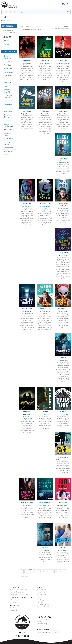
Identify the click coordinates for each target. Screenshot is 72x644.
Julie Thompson (28, 114)
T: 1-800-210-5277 (43, 619)
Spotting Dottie (45, 204)
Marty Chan (28, 311)
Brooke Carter (64, 161)
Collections (41, 592)
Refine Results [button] (8, 26)
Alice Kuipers (64, 360)
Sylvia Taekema (64, 505)
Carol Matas (64, 208)
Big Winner (63, 502)
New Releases (42, 590)
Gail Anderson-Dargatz (46, 207)
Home (3, 21)
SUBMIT (57, 632)
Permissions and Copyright (19, 594)
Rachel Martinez (29, 314)
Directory (13, 602)
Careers (40, 602)
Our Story (41, 600)
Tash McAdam (46, 415)
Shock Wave (63, 111)
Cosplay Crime (63, 309)
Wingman (45, 548)
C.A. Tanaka (28, 505)
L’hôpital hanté (27, 309)
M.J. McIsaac (46, 63)
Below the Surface (45, 502)
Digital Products (43, 594)
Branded (63, 548)
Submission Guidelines (17, 600)
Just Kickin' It (27, 111)
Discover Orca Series (17, 592)
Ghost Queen (63, 60)
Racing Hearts (63, 457)
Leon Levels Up (63, 253)
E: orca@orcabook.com (45, 621)
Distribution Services (17, 608)
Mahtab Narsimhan (64, 63)
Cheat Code (45, 60)
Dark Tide (63, 412)
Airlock (45, 412)
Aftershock (27, 412)
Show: (22, 27)
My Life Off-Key (45, 309)
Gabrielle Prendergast (27, 64)
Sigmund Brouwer (64, 114)
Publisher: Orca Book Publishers (9, 32)
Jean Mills (46, 551)
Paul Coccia (64, 256)
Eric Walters (64, 550)
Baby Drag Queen (27, 503)
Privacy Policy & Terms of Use (47, 607)
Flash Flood (45, 111)
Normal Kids (27, 204)
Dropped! (63, 358)
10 (65, 571)
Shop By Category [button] (9, 51)
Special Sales (14, 610)
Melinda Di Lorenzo (28, 206)
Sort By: (67, 26)
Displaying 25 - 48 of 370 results (31, 29)
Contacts (40, 626)
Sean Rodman (64, 415)
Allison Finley (46, 505)
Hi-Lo (8, 21)
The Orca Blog (42, 624)
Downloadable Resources (18, 590)
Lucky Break (63, 158)
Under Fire (27, 60)
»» (27, 575)
